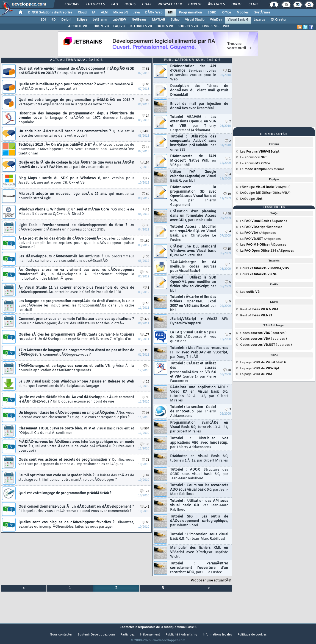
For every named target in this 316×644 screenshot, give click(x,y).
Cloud (82, 13)
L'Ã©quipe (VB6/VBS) (265, 187)
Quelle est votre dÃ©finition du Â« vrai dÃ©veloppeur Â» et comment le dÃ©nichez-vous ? (76, 400)
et (264, 268)
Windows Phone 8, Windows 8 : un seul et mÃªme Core (76, 212)
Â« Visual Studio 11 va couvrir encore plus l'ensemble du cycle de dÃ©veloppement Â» (76, 290)
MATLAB (159, 20)
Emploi (195, 4)
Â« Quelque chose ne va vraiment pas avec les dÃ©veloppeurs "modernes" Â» (76, 274)
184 (145, 163)
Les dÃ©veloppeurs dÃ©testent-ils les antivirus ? (76, 259)
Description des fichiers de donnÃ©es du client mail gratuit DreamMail (199, 91)
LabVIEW (119, 20)
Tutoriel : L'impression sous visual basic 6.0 (199, 537)
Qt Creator (279, 20)
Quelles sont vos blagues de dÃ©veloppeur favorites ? (76, 525)
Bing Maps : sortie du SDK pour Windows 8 (76, 181)
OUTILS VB (165, 26)
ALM (104, 13)
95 (145, 397)
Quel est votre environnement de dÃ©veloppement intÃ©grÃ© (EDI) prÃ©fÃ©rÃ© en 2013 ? (76, 71)
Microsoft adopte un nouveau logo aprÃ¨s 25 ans (76, 196)
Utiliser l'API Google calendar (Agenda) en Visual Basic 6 (193, 176)
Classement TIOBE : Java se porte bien (76, 431)
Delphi (66, 20)
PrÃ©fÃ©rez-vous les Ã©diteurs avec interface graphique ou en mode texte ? (76, 446)
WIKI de (269, 362)
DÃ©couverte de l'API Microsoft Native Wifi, (193, 161)
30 (145, 225)
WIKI (227, 26)
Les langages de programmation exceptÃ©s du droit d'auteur (76, 306)
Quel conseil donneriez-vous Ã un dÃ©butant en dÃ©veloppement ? (76, 509)
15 (227, 249)
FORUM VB (100, 26)
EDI (171, 13)
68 (145, 85)
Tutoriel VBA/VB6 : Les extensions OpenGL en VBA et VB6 (193, 124)
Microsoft (120, 13)
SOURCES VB (188, 26)
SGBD (212, 13)
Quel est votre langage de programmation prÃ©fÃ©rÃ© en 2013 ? (76, 102)
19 (227, 194)
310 (145, 351)
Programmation (190, 13)
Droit (237, 4)
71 (145, 460)
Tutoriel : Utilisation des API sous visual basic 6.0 (199, 505)
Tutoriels (95, 4)
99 (145, 476)
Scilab (175, 20)
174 (145, 491)
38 (145, 257)
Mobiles (243, 13)
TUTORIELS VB (141, 26)
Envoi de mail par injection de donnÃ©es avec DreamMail (199, 106)
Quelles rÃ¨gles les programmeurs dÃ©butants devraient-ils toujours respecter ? (76, 337)
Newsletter (170, 4)
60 (145, 194)
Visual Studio (195, 20)
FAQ (115, 4)
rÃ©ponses (266, 221)
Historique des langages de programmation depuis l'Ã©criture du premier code (76, 118)
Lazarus (259, 20)
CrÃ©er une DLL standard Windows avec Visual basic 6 (193, 251)
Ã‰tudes (216, 4)
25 (145, 382)
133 (145, 444)
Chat (147, 4)
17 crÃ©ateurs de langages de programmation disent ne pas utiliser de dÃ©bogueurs (76, 353)
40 (227, 370)
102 (145, 100)
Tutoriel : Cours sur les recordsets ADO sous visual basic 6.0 (199, 490)
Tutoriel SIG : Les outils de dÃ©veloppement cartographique (199, 521)
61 (145, 69)
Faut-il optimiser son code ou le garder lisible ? (76, 478)
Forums (72, 4)
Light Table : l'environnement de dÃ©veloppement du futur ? (76, 227)
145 (145, 507)
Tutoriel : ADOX (199, 474)
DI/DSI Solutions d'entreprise (50, 13)
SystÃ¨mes (262, 13)
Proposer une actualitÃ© (211, 581)
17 (145, 147)
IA (94, 13)
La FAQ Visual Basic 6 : (193, 337)
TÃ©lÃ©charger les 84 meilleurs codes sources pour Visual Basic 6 (193, 267)
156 (145, 272)
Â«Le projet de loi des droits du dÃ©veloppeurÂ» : (76, 243)
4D (54, 20)
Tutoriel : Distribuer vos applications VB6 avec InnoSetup (199, 443)
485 (145, 132)
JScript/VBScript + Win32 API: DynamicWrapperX (199, 321)
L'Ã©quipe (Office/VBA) (265, 193)
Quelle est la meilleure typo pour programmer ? (76, 87)
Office (227, 13)
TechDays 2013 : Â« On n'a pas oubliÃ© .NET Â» (76, 149)
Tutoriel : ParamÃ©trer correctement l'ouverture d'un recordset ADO (199, 568)
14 (145, 116)
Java (136, 13)
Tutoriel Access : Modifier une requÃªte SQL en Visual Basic (193, 234)
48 (227, 214)
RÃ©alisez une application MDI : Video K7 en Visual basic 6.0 (199, 394)
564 (145, 429)
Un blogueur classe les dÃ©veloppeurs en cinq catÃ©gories (76, 415)
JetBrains (100, 20)
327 (145, 319)
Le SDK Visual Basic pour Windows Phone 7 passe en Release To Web (76, 384)
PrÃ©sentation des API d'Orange (193, 73)
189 (145, 241)
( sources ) (269, 333)
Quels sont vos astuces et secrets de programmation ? (76, 462)
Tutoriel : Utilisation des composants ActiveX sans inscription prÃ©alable (193, 143)
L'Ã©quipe (251, 199)
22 (227, 71)
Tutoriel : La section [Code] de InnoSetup (193, 412)
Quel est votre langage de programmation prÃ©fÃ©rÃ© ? (65, 493)
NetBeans (139, 20)
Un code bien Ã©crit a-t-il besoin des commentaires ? (76, 134)
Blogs (130, 4)
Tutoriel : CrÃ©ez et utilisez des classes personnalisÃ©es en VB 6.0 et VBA (193, 372)
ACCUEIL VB (78, 26)
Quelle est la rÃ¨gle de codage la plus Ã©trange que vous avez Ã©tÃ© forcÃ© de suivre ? (76, 165)
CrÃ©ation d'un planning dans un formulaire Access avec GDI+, (193, 216)
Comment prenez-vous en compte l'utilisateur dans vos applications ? (76, 321)
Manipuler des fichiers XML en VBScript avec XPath (199, 552)
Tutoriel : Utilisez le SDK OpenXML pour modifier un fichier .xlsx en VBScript (193, 284)
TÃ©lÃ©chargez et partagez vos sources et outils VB (76, 368)
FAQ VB (119, 26)
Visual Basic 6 (238, 20)
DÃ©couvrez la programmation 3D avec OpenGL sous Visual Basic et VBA (193, 196)
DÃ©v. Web (154, 13)
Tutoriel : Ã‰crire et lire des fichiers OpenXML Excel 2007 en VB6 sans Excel (193, 304)
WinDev (216, 20)
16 (145, 304)
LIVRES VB (210, 26)
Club (253, 4)
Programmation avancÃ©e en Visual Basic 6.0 (199, 427)
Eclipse (82, 20)
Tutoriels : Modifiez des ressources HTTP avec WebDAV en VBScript (199, 353)
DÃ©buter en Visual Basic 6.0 (199, 459)
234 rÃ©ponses (269, 251)
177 (145, 335)
